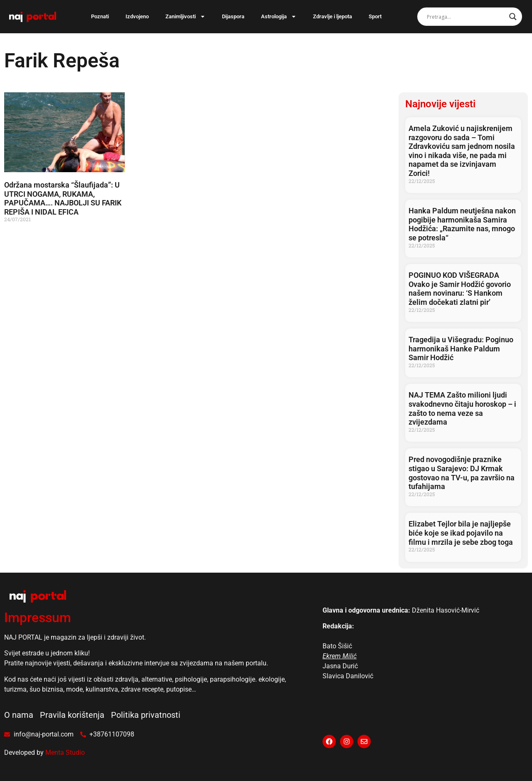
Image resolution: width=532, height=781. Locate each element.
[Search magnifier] (513, 17)
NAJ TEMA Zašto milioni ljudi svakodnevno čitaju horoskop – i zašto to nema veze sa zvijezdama (462, 408)
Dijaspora (233, 16)
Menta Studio (65, 753)
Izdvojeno (137, 16)
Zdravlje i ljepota (332, 16)
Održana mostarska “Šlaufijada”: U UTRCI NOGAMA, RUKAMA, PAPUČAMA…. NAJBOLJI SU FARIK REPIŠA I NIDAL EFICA (63, 198)
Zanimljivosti (185, 16)
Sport (375, 16)
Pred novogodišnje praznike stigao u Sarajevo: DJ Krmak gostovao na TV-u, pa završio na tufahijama (462, 473)
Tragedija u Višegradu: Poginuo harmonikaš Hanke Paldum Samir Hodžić (461, 348)
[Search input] (466, 17)
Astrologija (279, 16)
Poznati (100, 16)
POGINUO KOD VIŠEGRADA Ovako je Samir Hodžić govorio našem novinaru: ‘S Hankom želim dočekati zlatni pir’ (460, 289)
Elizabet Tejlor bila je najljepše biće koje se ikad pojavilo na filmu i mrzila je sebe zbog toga (461, 533)
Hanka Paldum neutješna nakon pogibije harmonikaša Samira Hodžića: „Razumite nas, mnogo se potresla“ (462, 224)
